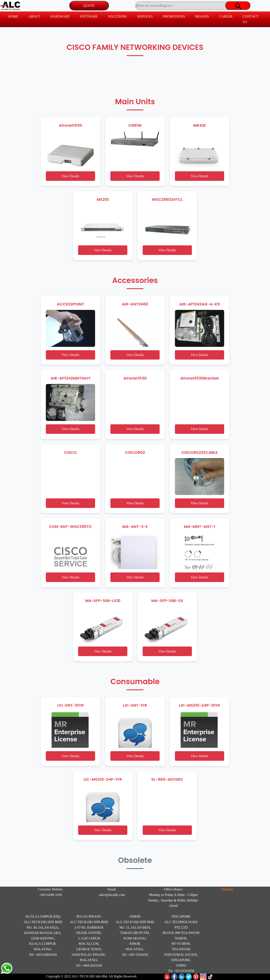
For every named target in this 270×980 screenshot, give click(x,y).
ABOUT (34, 16)
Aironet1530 (70, 125)
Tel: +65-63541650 (181, 971)
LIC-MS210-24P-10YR (200, 705)
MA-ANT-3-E (135, 527)
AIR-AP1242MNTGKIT (70, 378)
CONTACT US (251, 19)
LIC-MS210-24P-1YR (103, 779)
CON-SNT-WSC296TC (70, 527)
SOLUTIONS (117, 16)
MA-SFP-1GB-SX (167, 601)
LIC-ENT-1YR (135, 705)
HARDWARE (60, 16)
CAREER (226, 16)
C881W (135, 125)
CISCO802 (135, 452)
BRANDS (202, 16)
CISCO (71, 452)
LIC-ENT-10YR (70, 705)
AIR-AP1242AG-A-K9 (200, 304)
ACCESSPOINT (70, 304)
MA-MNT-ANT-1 (200, 527)
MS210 (103, 199)
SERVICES (145, 16)
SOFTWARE (89, 16)
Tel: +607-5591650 (135, 955)
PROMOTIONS (174, 16)
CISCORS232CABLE (199, 452)
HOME (13, 16)
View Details (70, 176)
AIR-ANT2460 (135, 304)
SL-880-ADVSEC (167, 779)
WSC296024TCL (167, 199)
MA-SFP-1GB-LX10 (103, 601)
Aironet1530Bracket (200, 378)
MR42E (200, 125)
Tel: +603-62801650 (43, 955)
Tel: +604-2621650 (89, 965)
